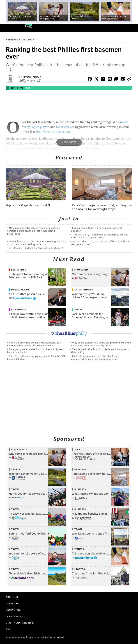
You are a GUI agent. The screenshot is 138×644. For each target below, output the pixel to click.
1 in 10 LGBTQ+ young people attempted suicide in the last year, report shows (99, 236)
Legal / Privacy (16, 616)
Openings (80, 469)
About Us (12, 597)
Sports (29, 27)
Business (80, 489)
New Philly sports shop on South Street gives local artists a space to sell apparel (37, 243)
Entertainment (84, 290)
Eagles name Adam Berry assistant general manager (96, 229)
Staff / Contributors (20, 623)
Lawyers (80, 569)
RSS (8, 629)
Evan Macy (32, 76)
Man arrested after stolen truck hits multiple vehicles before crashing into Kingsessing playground (34, 231)
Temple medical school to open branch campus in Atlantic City (100, 351)
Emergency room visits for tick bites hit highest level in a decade (35, 351)
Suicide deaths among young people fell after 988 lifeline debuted (36, 357)
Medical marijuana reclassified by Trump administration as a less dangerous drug (95, 357)
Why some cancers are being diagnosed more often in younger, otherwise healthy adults (101, 344)
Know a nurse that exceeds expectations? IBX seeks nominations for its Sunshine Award (34, 344)
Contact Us (13, 610)
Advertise (12, 603)
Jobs (77, 449)
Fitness (79, 549)
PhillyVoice (9, 28)
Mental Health (20, 290)
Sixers (78, 310)
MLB (27, 88)
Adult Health (19, 449)
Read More (69, 142)
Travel (15, 489)
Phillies (17, 88)
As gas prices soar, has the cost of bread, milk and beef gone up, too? (100, 243)
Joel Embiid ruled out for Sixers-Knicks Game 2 (36, 248)
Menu (132, 28)
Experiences (19, 310)
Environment (19, 270)
